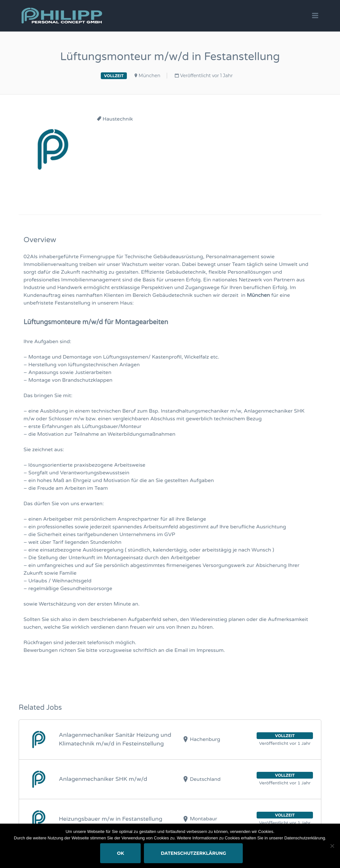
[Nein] (332, 846)
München (150, 76)
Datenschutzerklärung (194, 853)
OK (120, 853)
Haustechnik (118, 119)
